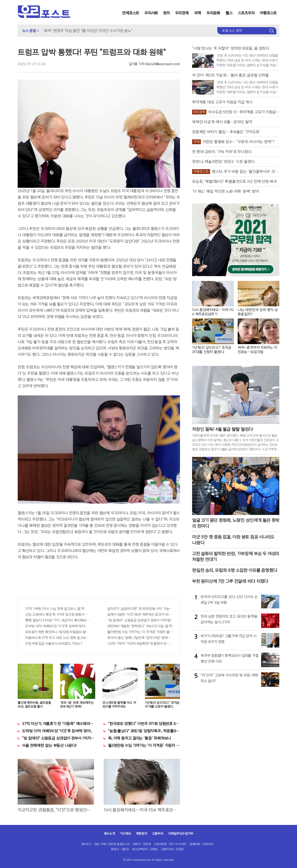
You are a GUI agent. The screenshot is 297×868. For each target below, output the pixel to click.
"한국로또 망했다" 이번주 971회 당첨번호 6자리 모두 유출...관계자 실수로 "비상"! (144, 724)
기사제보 (125, 834)
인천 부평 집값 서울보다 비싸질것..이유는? (54, 644)
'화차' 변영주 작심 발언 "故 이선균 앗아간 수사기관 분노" (88, 31)
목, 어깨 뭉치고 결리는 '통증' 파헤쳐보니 (139, 738)
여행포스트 (268, 13)
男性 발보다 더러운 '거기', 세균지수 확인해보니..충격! (58, 620)
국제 (198, 13)
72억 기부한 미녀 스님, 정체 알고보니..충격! (55, 609)
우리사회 (151, 13)
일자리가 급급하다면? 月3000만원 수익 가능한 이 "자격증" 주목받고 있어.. (140, 609)
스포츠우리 (246, 13)
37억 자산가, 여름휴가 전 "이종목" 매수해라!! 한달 (58, 724)
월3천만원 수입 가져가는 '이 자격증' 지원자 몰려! (140, 632)
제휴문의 (141, 834)
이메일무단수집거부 (181, 834)
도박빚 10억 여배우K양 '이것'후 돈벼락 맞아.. (56, 626)
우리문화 (213, 13)
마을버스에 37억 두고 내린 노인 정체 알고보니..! (58, 638)
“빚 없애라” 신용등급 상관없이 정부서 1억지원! (139, 620)
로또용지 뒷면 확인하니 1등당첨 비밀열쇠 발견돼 (58, 632)
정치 (166, 13)
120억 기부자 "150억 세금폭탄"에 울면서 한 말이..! (140, 644)
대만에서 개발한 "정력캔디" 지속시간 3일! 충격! (140, 626)
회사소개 (109, 834)
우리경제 (182, 13)
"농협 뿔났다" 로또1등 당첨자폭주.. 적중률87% (144, 731)
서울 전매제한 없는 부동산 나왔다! (49, 745)
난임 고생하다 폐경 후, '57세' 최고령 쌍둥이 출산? (58, 615)
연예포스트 (130, 13)
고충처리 (158, 834)
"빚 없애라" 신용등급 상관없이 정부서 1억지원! (58, 738)
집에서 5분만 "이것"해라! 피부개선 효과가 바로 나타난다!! (140, 615)
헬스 (229, 13)
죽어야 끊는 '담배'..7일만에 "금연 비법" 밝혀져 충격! (140, 638)
